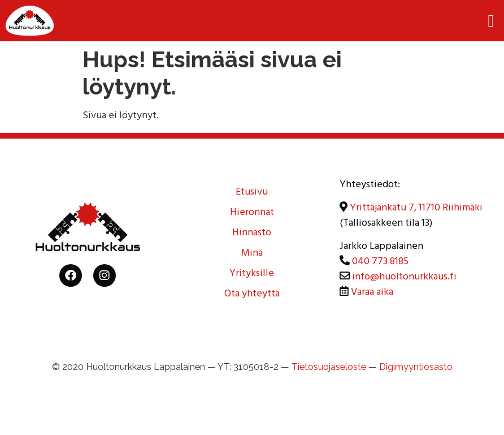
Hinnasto (252, 234)
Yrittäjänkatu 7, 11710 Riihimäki (416, 209)
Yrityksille (252, 274)
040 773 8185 (380, 262)
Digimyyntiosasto (416, 367)
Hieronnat (252, 213)
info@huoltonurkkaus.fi (404, 278)
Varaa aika (372, 293)
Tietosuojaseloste (329, 367)
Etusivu (252, 193)
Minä (252, 254)
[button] (491, 21)
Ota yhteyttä (252, 295)
